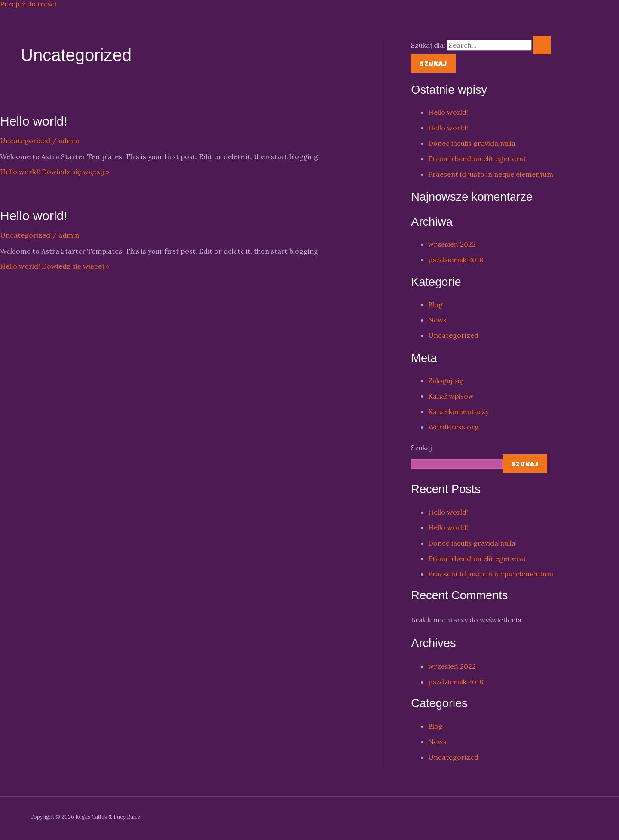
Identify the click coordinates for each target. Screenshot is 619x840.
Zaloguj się (446, 380)
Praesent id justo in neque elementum (491, 174)
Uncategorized (25, 141)
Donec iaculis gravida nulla (472, 143)
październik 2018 (456, 260)
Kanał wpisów (451, 396)
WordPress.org (454, 427)
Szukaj (421, 448)
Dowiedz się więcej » (55, 172)
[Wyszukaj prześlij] (542, 45)
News (437, 320)
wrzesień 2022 (452, 244)
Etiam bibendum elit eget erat (477, 159)
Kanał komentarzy (458, 411)
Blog (435, 304)
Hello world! (34, 121)
